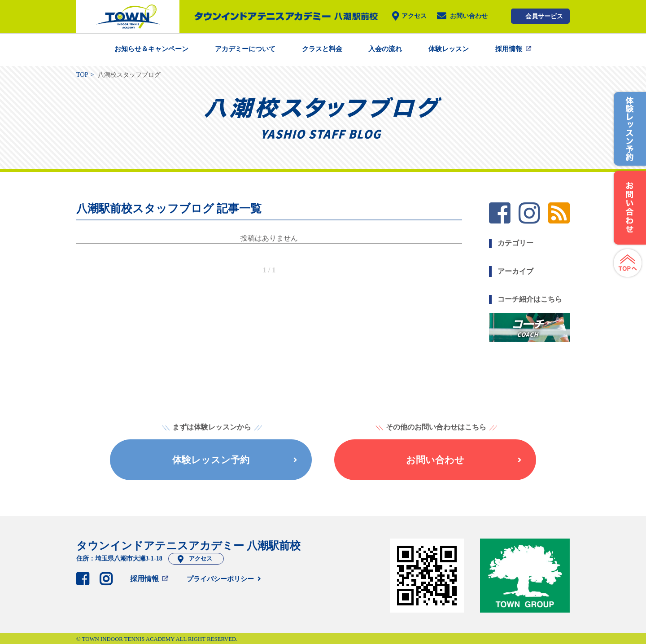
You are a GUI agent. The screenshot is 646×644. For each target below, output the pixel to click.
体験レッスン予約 (235, 460)
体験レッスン (449, 49)
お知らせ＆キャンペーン (151, 49)
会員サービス (544, 16)
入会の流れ (385, 49)
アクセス (414, 16)
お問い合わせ (469, 16)
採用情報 (509, 49)
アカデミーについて (245, 49)
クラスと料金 (322, 49)
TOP (82, 74)
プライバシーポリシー (220, 579)
